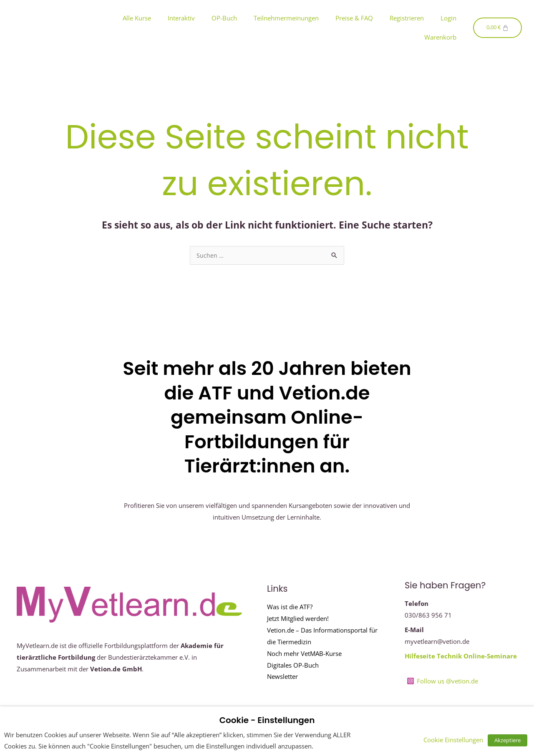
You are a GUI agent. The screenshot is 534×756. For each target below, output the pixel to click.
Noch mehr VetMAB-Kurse (304, 654)
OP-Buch (224, 18)
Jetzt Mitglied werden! (298, 619)
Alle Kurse (137, 18)
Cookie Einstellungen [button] (458, 740)
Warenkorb (440, 37)
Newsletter (282, 677)
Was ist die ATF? (290, 607)
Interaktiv (181, 18)
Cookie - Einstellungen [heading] (267, 720)
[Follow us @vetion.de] (443, 681)
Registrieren (407, 18)
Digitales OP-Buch (293, 666)
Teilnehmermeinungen (286, 18)
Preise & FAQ (354, 18)
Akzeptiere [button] (510, 740)
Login (448, 18)
